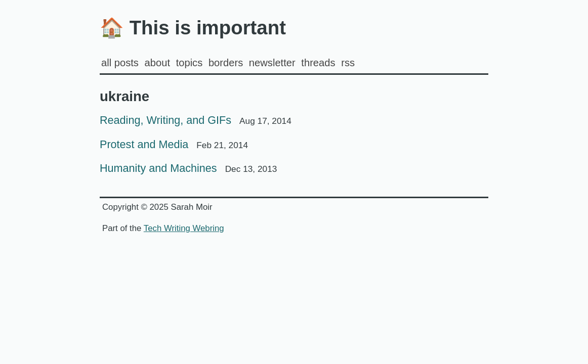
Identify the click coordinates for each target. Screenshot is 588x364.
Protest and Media (174, 144)
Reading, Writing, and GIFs (196, 120)
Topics (190, 63)
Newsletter (272, 63)
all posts (120, 63)
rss (348, 63)
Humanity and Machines (188, 168)
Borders (226, 63)
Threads (318, 63)
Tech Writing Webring (184, 228)
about (157, 63)
